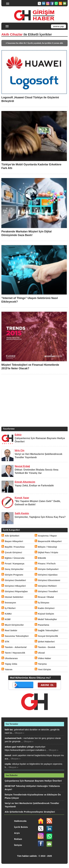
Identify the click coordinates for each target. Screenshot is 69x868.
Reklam (18, 839)
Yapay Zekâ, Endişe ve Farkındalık (34, 486)
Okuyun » (19, 733)
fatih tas (9, 730)
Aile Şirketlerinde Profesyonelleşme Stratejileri (30, 812)
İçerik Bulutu (21, 827)
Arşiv (17, 833)
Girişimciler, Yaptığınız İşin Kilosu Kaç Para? (40, 517)
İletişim (18, 845)
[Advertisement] (34, 405)
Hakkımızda (20, 821)
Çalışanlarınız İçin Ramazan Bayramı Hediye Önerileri (33, 781)
